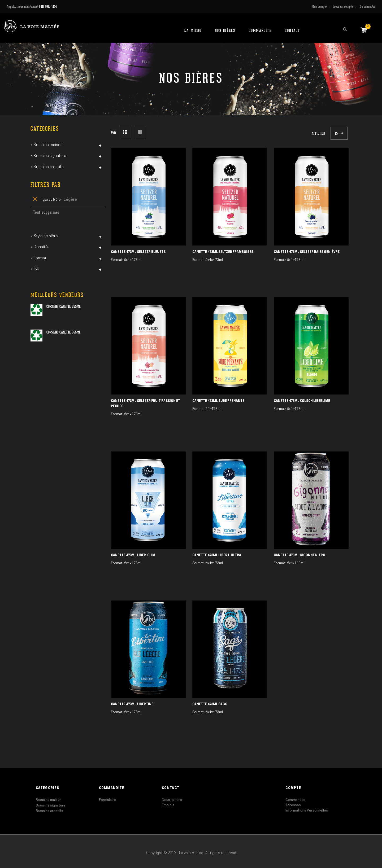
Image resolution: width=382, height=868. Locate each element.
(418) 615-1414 (48, 6)
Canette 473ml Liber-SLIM (133, 555)
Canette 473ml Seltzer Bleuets (138, 252)
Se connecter (368, 6)
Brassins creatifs (49, 811)
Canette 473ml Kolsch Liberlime (302, 401)
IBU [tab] (36, 269)
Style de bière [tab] (46, 236)
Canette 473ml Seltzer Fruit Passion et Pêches (146, 404)
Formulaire (107, 800)
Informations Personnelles (307, 811)
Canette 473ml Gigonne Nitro (299, 555)
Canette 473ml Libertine (132, 704)
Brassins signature (51, 806)
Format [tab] (40, 258)
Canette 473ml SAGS (210, 704)
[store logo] (32, 26)
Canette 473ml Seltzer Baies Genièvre (307, 252)
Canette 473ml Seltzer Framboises (223, 252)
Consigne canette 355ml (64, 306)
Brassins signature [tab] (50, 156)
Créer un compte (343, 6)
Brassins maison (49, 800)
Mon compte (319, 6)
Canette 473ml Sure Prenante (218, 401)
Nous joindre (172, 800)
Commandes (296, 800)
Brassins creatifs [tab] (49, 167)
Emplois (168, 805)
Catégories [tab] (45, 129)
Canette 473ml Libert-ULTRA (217, 555)
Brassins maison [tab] (48, 145)
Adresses (293, 805)
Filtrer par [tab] (46, 185)
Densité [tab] (41, 247)
